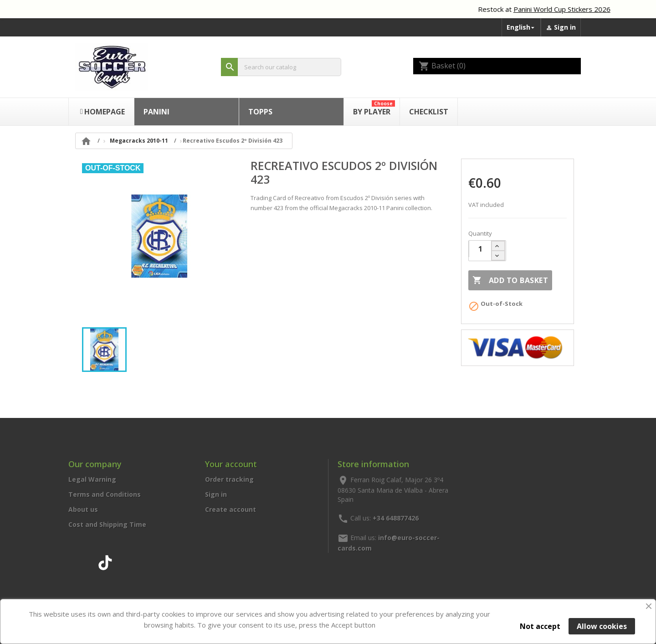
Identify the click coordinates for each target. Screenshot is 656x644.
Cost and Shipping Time (107, 524)
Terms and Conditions (105, 494)
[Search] (281, 67)
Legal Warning (92, 479)
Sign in (216, 494)
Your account (231, 464)
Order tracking (229, 479)
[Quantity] (480, 249)
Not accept (540, 626)
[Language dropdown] (521, 27)
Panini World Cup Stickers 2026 (569, 9)
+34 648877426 (396, 518)
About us (83, 509)
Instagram (85, 561)
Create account (231, 509)
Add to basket (510, 280)
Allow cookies (602, 626)
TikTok (105, 561)
